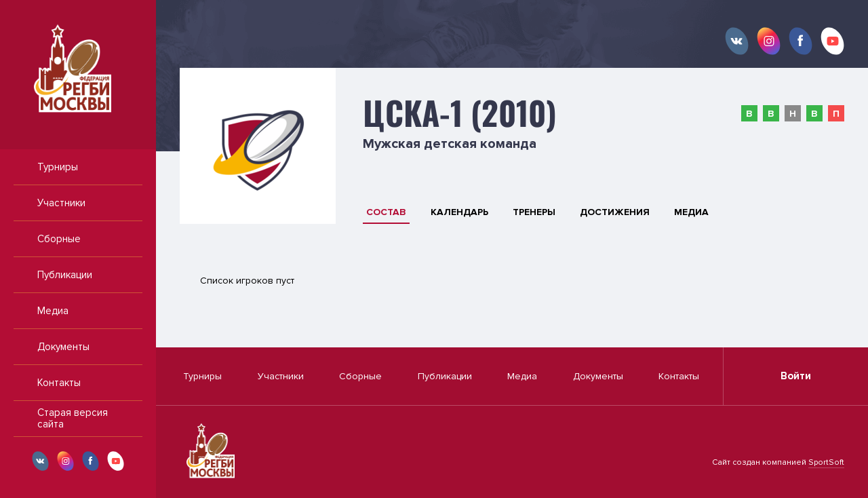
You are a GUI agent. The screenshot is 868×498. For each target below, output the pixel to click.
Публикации (65, 275)
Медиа (53, 311)
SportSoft (826, 462)
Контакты (59, 383)
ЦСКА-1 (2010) (460, 113)
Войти (796, 376)
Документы (63, 347)
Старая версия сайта (73, 418)
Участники (61, 203)
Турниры (58, 167)
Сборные (59, 239)
